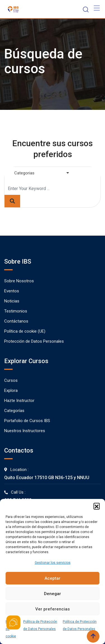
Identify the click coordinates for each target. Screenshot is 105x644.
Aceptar (53, 578)
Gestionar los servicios (53, 563)
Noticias (12, 301)
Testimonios (16, 311)
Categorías (14, 411)
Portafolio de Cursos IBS (27, 421)
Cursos (11, 380)
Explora (11, 390)
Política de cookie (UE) (25, 331)
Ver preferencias (53, 609)
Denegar (53, 594)
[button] (97, 506)
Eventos (12, 291)
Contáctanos (16, 321)
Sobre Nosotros (19, 281)
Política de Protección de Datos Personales (40, 625)
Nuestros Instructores (25, 431)
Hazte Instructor (19, 401)
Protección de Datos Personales (34, 341)
